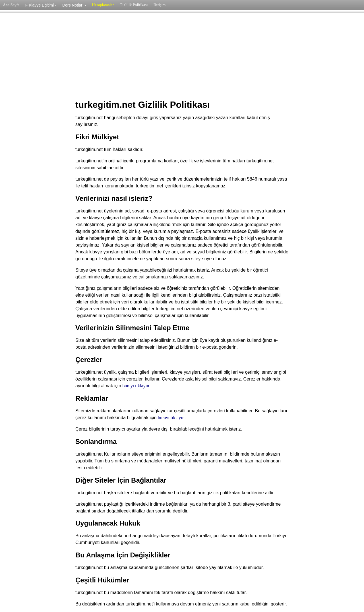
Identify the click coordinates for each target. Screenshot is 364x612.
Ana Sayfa (11, 5)
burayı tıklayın (136, 386)
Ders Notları (74, 5)
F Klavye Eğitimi (41, 5)
